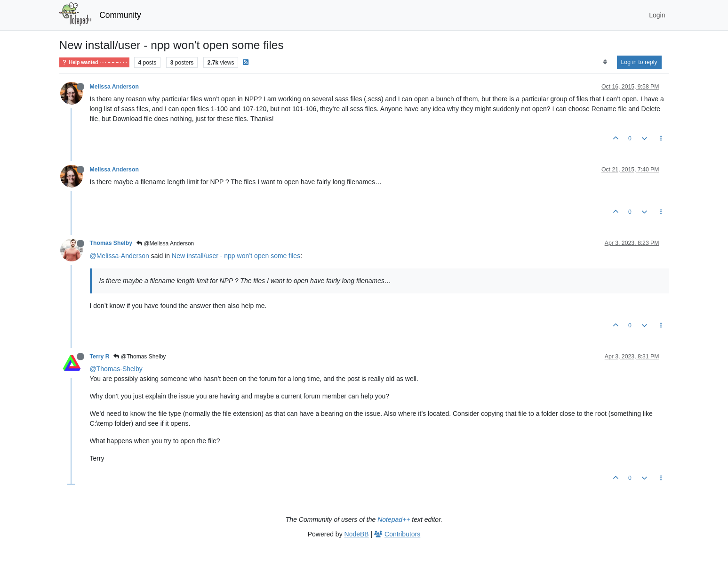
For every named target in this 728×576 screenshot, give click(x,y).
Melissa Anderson (114, 87)
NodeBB (357, 534)
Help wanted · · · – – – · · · (94, 62)
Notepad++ (394, 519)
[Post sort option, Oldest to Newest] (605, 62)
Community (120, 15)
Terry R (100, 357)
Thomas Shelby (111, 243)
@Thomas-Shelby (116, 369)
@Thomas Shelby (140, 357)
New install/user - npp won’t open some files (236, 256)
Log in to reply (639, 62)
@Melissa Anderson (165, 243)
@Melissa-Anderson (120, 256)
